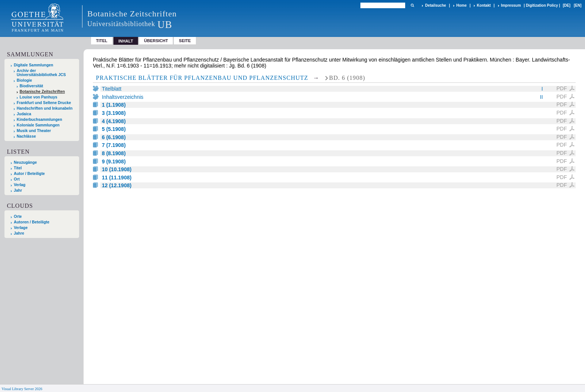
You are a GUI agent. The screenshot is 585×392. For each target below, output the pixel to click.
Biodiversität (32, 86)
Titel (102, 41)
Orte (18, 217)
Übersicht (156, 41)
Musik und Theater (34, 131)
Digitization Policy (542, 5)
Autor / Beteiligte (29, 174)
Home (462, 5)
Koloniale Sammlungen (38, 125)
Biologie (24, 80)
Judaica (24, 114)
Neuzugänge (25, 162)
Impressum (511, 5)
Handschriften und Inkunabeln (45, 108)
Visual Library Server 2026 (22, 389)
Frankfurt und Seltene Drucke (44, 103)
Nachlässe (26, 136)
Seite (185, 41)
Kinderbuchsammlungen (40, 120)
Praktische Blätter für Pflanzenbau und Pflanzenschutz (202, 78)
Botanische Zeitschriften (42, 92)
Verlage (21, 228)
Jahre (19, 233)
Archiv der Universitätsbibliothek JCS (41, 73)
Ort (17, 179)
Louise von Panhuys (39, 97)
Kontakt (484, 5)
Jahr (18, 190)
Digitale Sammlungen (34, 65)
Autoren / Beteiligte (32, 222)
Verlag (20, 185)
